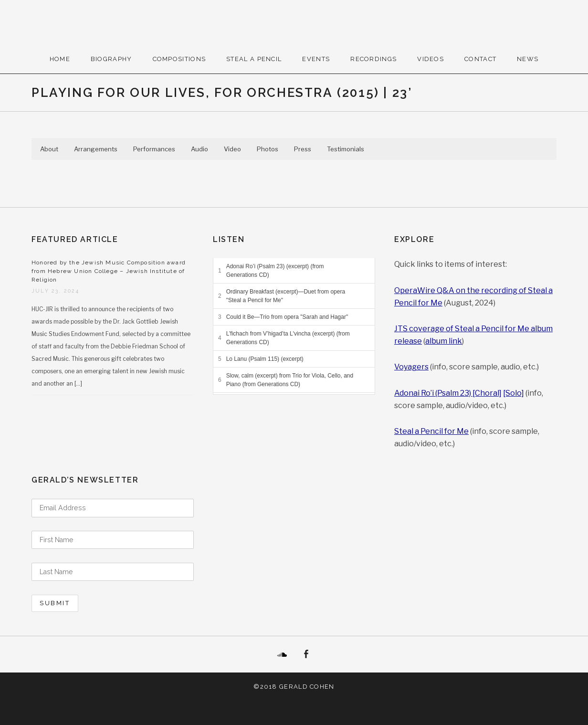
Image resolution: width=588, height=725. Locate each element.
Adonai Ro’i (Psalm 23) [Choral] (448, 393)
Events (316, 59)
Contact (480, 59)
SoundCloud (282, 654)
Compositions (179, 59)
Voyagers (411, 367)
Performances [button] (154, 149)
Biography (111, 59)
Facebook (306, 654)
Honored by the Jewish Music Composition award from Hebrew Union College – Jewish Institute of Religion (109, 271)
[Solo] (514, 393)
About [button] (49, 149)
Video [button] (232, 149)
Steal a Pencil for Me (431, 431)
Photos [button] (268, 149)
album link (444, 341)
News (528, 59)
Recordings (373, 59)
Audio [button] (199, 149)
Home (60, 59)
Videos (430, 59)
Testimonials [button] (346, 149)
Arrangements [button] (96, 149)
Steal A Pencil (254, 59)
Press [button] (303, 149)
